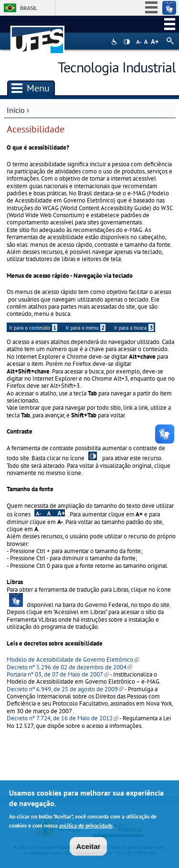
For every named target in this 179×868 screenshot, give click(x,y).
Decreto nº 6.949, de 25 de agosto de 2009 (65, 689)
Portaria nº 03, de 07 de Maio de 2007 (58, 674)
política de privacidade (86, 827)
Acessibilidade (115, 42)
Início (16, 110)
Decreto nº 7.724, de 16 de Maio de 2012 (63, 718)
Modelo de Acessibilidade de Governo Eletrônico (73, 660)
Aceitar (89, 848)
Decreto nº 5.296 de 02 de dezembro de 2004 (69, 667)
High (126, 42)
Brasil (29, 8)
